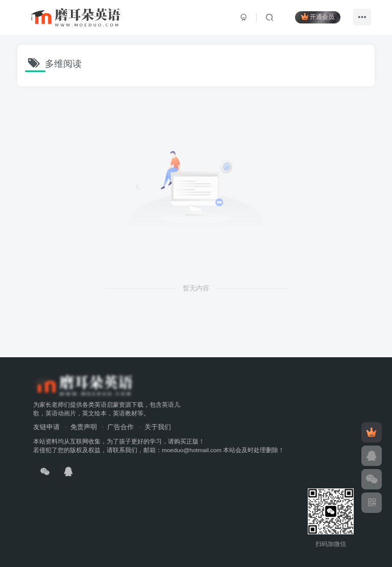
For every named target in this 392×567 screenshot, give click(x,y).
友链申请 (46, 427)
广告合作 (120, 427)
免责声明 (84, 427)
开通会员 (318, 17)
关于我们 (158, 427)
